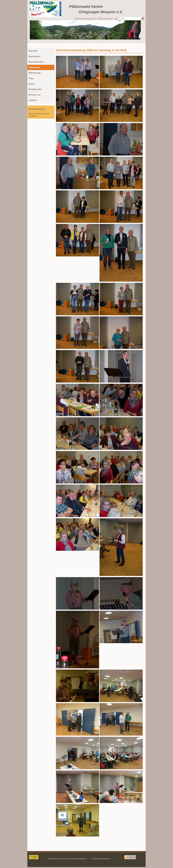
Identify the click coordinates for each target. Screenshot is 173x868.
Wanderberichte (36, 62)
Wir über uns (35, 95)
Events (32, 84)
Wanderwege (35, 73)
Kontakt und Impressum (105, 19)
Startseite (33, 51)
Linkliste (33, 100)
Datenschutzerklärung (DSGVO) (85, 19)
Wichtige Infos (35, 89)
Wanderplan (34, 56)
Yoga (31, 78)
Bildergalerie (35, 67)
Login (116, 19)
